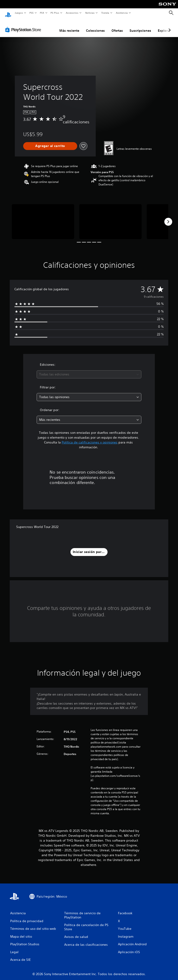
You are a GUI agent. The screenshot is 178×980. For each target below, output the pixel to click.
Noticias (90, 13)
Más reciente (69, 26)
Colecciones (95, 26)
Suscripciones (140, 26)
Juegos (19, 13)
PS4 (42, 13)
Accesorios (72, 13)
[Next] (168, 217)
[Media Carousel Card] (43, 217)
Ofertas (117, 26)
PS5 (32, 13)
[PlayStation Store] (24, 25)
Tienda (105, 13)
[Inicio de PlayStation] (8, 13)
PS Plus (55, 13)
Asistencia (122, 13)
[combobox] (89, 370)
